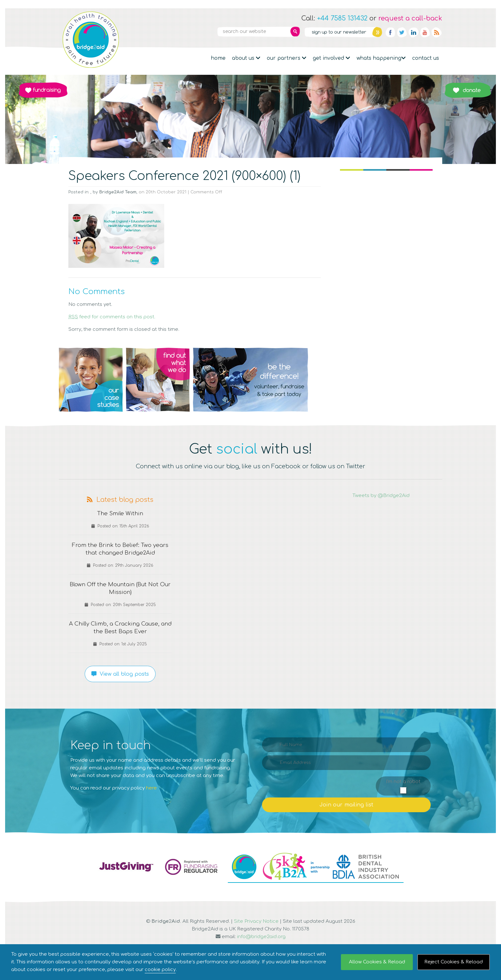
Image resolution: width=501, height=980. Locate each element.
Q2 (158, 380)
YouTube (425, 32)
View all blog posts (120, 674)
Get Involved (331, 58)
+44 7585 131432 (342, 18)
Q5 (410, 380)
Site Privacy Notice (256, 921)
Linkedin (413, 32)
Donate (468, 90)
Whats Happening (381, 58)
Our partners (287, 58)
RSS (436, 32)
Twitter (402, 32)
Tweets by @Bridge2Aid (381, 496)
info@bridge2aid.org (261, 937)
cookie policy (160, 970)
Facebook (390, 32)
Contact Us (426, 58)
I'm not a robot (403, 782)
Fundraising (43, 90)
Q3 (250, 380)
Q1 (91, 380)
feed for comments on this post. (112, 317)
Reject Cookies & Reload (454, 962)
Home (218, 58)
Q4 (343, 380)
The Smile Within (120, 514)
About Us (246, 58)
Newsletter (343, 32)
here (151, 788)
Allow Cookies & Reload (377, 962)
